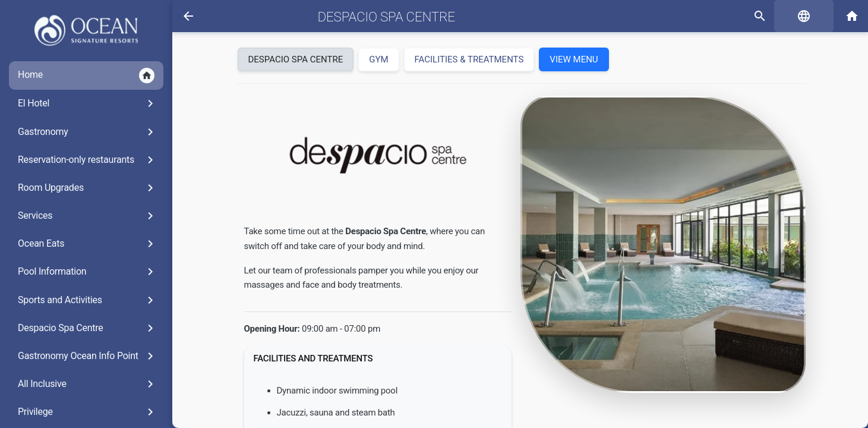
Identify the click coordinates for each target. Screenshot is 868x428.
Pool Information (88, 272)
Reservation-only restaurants (88, 160)
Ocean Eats (88, 244)
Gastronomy (88, 132)
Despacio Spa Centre (88, 328)
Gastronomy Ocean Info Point (88, 356)
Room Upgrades (88, 188)
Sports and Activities (88, 300)
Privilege (88, 412)
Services (88, 216)
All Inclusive (88, 384)
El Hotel (88, 103)
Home (86, 75)
